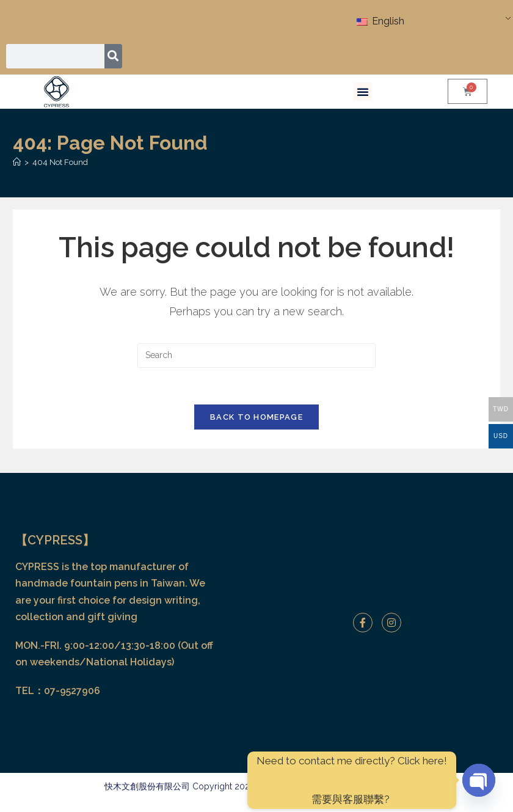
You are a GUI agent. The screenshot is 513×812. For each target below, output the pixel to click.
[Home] (17, 162)
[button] (363, 92)
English (380, 21)
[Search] (113, 56)
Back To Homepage (256, 418)
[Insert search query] (256, 356)
